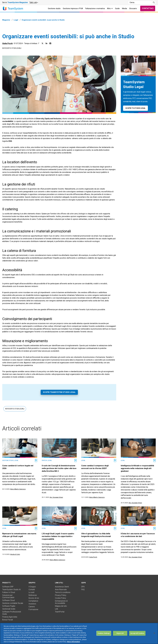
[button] (34, 3)
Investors (32, 604)
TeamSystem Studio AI (11, 590)
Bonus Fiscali (8, 620)
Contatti (32, 590)
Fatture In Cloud (9, 592)
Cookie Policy (61, 598)
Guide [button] (117, 8)
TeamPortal (60, 612)
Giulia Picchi (7, 43)
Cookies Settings (104, 633)
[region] (79, 633)
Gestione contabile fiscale (13, 603)
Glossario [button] (133, 8)
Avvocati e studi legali (12, 48)
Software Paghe (9, 606)
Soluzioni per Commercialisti (8, 596)
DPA (83, 587)
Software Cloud (8, 600)
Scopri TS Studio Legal (135, 108)
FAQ (83, 590)
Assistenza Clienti (62, 587)
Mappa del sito (61, 606)
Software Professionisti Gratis (12, 613)
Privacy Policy (61, 595)
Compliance (33, 601)
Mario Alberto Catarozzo (18, 489)
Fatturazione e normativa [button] (95, 8)
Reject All (120, 633)
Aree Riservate (61, 590)
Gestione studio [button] (54, 8)
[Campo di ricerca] (140, 3)
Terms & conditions (63, 592)
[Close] (154, 633)
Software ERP (8, 587)
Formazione (33, 609)
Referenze (33, 595)
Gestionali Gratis (9, 609)
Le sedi (31, 592)
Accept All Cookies (137, 633)
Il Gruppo (32, 587)
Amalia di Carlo (15, 554)
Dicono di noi (34, 598)
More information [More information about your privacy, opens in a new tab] (74, 642)
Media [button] (124, 8)
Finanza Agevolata (10, 617)
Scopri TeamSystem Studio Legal (59, 392)
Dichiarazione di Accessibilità (61, 602)
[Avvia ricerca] (154, 3)
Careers (32, 607)
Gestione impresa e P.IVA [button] (73, 8)
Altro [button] (110, 8)
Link (57, 609)
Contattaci (148, 8)
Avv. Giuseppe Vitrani (56, 497)
